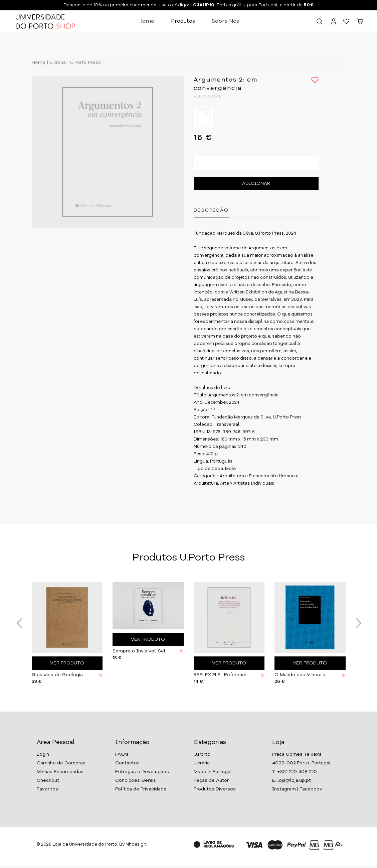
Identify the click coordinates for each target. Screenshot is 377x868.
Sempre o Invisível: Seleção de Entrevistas (141, 651)
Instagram (284, 789)
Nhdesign (136, 844)
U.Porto (202, 754)
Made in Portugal (213, 772)
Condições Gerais (136, 780)
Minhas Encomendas (60, 772)
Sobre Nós (225, 21)
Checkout (48, 780)
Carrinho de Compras (61, 763)
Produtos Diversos (215, 789)
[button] (360, 23)
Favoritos (47, 789)
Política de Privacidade (141, 789)
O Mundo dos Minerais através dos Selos (303, 675)
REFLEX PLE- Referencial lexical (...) (222, 675)
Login (43, 754)
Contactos (127, 763)
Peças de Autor (211, 780)
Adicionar (256, 184)
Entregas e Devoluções (142, 772)
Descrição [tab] (211, 211)
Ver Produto (67, 663)
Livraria (57, 63)
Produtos (183, 21)
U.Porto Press (85, 63)
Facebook (311, 789)
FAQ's (122, 754)
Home (146, 21)
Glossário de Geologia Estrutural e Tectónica (60, 675)
